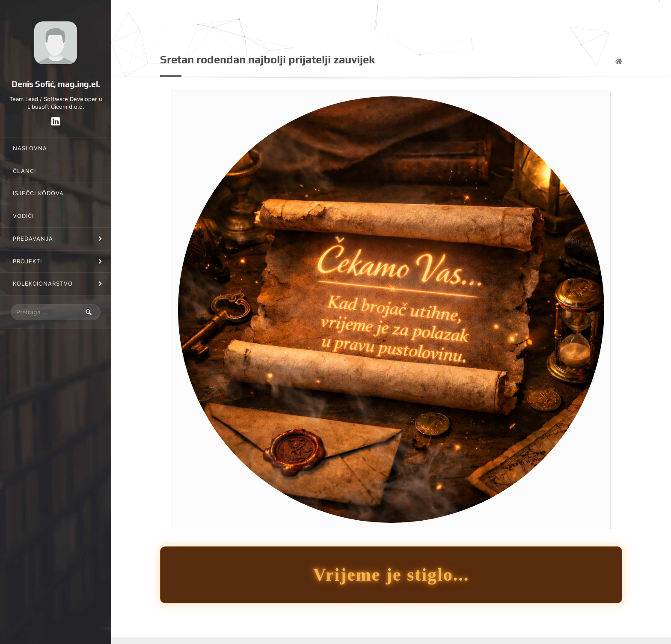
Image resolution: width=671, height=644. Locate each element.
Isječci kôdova (38, 193)
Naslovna (30, 148)
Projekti (27, 261)
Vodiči (23, 216)
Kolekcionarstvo (43, 284)
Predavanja (33, 239)
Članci (24, 171)
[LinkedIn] (56, 121)
